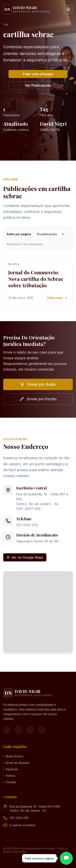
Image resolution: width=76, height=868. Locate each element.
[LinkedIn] (41, 730)
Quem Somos (13, 756)
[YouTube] (30, 730)
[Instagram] (19, 730)
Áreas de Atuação (16, 763)
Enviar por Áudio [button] (38, 384)
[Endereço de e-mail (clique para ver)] (23, 825)
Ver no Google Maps (25, 557)
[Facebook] (7, 730)
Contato (10, 782)
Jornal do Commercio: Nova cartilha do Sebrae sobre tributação (36, 279)
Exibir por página (19, 234)
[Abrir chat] (66, 858)
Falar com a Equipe (38, 74)
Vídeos (9, 776)
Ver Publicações (38, 85)
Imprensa (11, 769)
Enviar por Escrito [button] (38, 399)
